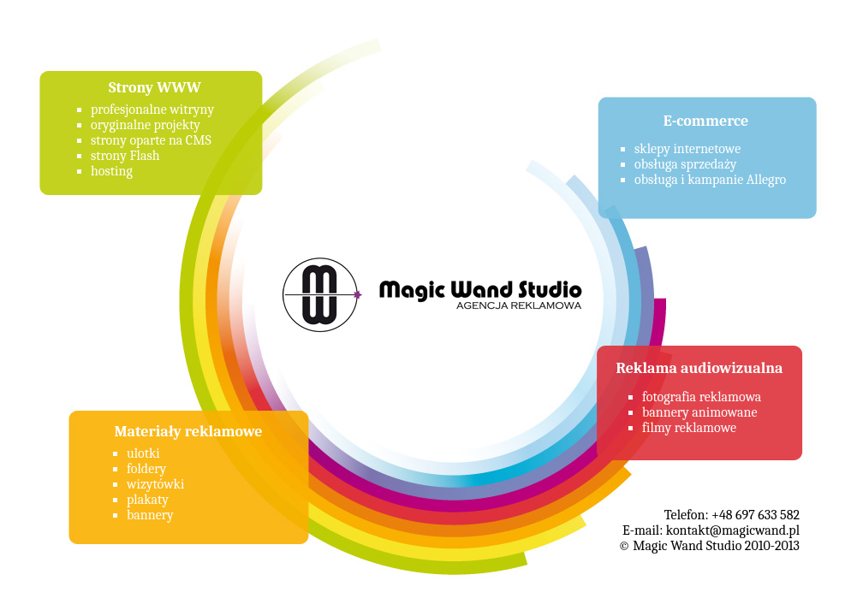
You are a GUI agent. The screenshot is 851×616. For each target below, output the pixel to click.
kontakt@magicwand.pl (733, 530)
